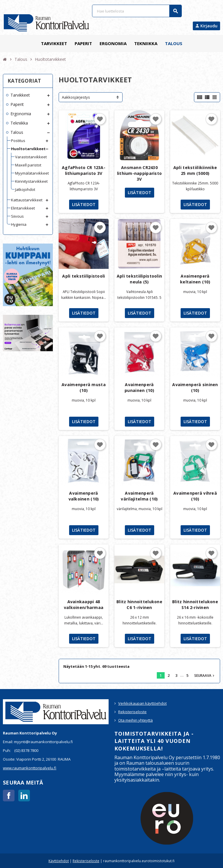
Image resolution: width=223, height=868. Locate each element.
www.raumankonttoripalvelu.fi (30, 768)
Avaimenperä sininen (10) (195, 387)
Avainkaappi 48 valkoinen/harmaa (84, 605)
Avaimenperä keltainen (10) (195, 279)
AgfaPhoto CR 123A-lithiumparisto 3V (84, 170)
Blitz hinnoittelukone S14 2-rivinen (195, 605)
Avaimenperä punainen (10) (139, 387)
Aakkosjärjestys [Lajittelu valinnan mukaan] (76, 97)
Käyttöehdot (59, 861)
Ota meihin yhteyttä (135, 720)
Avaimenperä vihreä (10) (195, 496)
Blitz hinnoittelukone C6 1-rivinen (139, 605)
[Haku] (137, 11)
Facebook (9, 796)
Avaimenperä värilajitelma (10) (139, 496)
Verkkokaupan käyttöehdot (142, 703)
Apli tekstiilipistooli (83, 276)
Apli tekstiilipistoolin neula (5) (139, 279)
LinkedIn (24, 796)
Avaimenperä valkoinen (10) (84, 496)
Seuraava (205, 675)
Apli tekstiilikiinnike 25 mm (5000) (195, 170)
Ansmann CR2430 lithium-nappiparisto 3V (140, 173)
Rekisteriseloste (132, 712)
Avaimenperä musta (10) (84, 387)
